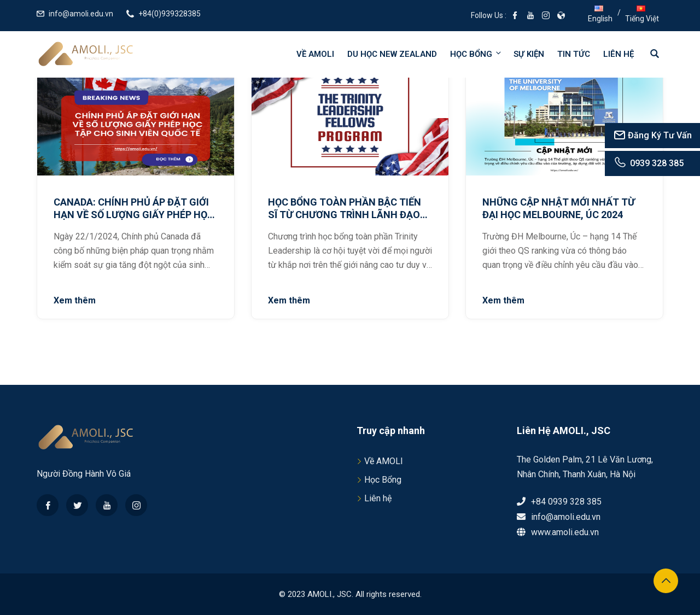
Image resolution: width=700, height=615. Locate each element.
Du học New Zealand (392, 54)
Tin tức (574, 54)
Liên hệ (619, 54)
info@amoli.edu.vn (81, 14)
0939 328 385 (648, 163)
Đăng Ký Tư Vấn (652, 135)
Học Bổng (383, 480)
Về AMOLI (315, 54)
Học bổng (476, 54)
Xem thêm (75, 300)
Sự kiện (529, 54)
